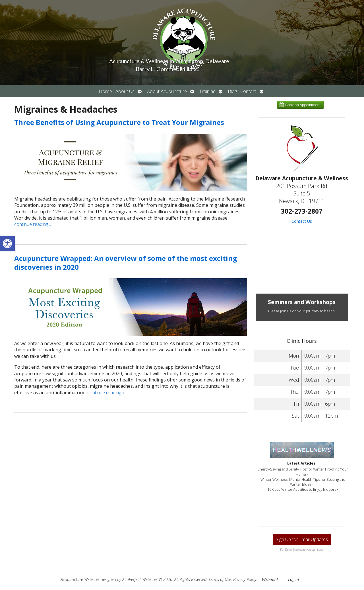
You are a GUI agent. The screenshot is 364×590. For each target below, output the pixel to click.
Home (105, 91)
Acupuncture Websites (80, 579)
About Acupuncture (167, 91)
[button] (7, 244)
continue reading (33, 224)
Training (207, 91)
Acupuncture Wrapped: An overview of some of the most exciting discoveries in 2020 (126, 263)
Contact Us (302, 221)
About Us (125, 91)
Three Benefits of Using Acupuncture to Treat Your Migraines (119, 122)
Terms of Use (220, 579)
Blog (232, 91)
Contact (248, 91)
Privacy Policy (245, 579)
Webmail (270, 579)
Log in (293, 579)
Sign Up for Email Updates (302, 539)
